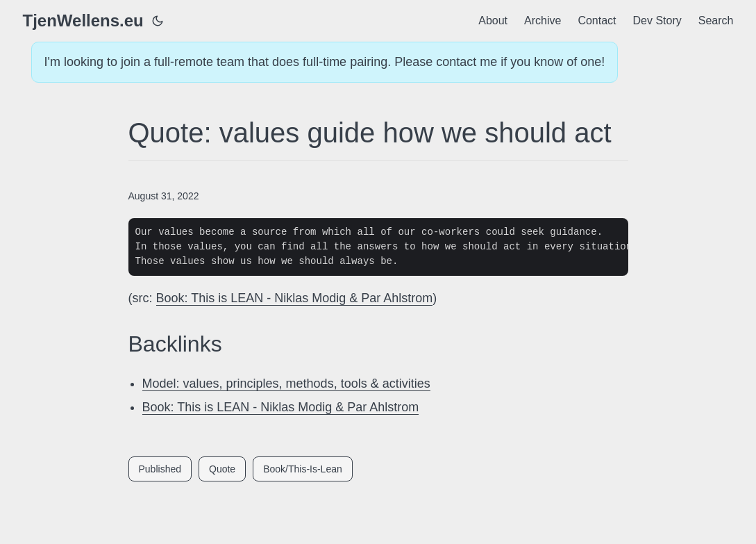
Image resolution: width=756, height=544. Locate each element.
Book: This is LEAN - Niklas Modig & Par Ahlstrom (295, 298)
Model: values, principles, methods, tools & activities (286, 384)
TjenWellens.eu (83, 20)
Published (160, 469)
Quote (222, 469)
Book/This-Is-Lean (303, 469)
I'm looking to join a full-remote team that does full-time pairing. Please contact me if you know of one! (325, 62)
